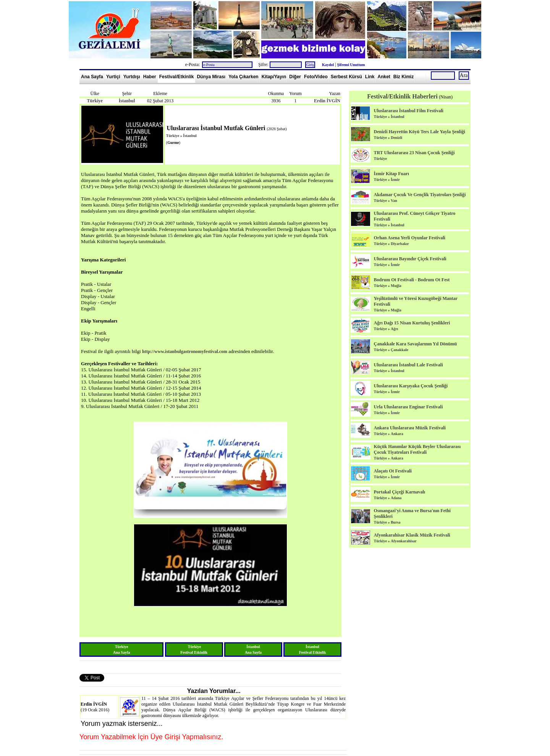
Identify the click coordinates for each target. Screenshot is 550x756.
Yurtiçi (113, 77)
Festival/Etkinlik (177, 77)
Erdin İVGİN (327, 101)
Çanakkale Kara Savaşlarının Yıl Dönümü (415, 344)
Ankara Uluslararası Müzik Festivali (409, 428)
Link (370, 77)
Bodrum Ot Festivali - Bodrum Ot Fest (412, 280)
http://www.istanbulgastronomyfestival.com (185, 351)
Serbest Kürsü (346, 77)
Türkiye (95, 101)
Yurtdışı (132, 77)
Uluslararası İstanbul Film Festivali (408, 111)
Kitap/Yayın (274, 77)
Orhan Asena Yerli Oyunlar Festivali (409, 238)
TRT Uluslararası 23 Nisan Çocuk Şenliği (414, 153)
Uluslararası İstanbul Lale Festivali (408, 365)
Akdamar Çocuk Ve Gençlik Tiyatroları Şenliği (420, 195)
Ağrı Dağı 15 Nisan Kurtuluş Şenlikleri (412, 323)
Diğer (295, 77)
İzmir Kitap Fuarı (391, 174)
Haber (150, 77)
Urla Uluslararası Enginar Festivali (408, 407)
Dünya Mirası (211, 77)
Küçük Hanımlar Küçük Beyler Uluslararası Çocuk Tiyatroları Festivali (417, 449)
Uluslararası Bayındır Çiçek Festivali (410, 259)
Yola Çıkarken (243, 77)
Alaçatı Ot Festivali (392, 471)
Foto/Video (316, 77)
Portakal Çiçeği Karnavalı (399, 492)
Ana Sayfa (92, 77)
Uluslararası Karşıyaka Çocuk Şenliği (411, 386)
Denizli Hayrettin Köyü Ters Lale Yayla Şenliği (419, 132)
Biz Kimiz (404, 77)
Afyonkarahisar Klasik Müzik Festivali (412, 535)
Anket (384, 77)
